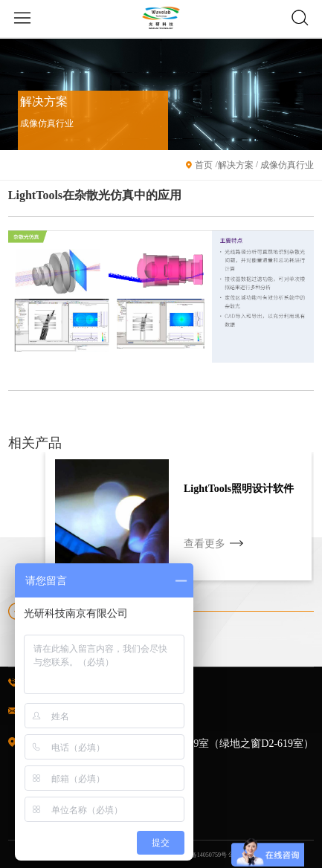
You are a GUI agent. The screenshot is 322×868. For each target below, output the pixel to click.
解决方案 (236, 165)
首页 (204, 165)
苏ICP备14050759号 (201, 854)
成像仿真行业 (286, 165)
